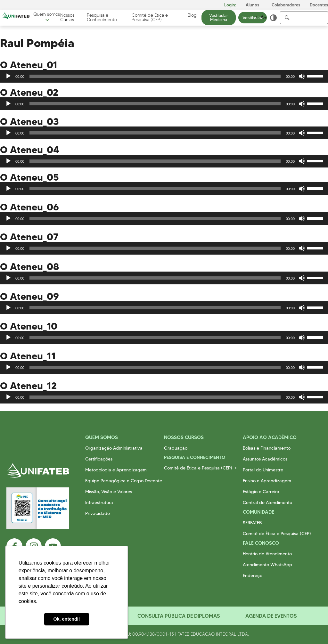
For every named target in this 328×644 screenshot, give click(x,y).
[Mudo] (302, 76)
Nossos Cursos (67, 18)
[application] (164, 76)
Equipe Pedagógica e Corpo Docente (124, 481)
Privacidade (98, 513)
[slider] (155, 76)
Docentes (319, 5)
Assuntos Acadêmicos (265, 459)
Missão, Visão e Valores (109, 492)
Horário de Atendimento (267, 554)
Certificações (99, 459)
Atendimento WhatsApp (267, 565)
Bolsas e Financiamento (267, 448)
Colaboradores (286, 5)
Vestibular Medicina (219, 17)
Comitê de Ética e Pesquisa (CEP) (150, 18)
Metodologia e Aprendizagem (116, 470)
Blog (192, 15)
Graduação (176, 448)
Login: (230, 5)
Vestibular (253, 18)
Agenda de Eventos (271, 616)
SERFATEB (252, 523)
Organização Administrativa (114, 448)
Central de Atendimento (267, 502)
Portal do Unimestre (263, 470)
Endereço (253, 575)
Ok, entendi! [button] (66, 619)
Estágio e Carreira (261, 492)
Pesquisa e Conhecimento (102, 18)
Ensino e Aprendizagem (267, 481)
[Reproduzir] (8, 76)
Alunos (252, 5)
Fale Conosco (261, 543)
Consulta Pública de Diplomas (179, 616)
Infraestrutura (99, 502)
